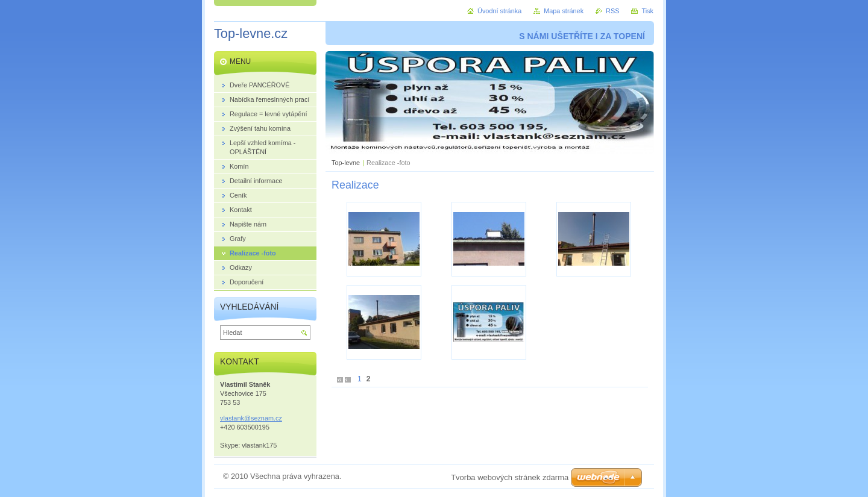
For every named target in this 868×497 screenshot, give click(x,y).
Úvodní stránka (499, 11)
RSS (612, 11)
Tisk (647, 11)
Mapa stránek (564, 11)
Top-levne (346, 163)
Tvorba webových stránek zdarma (510, 477)
